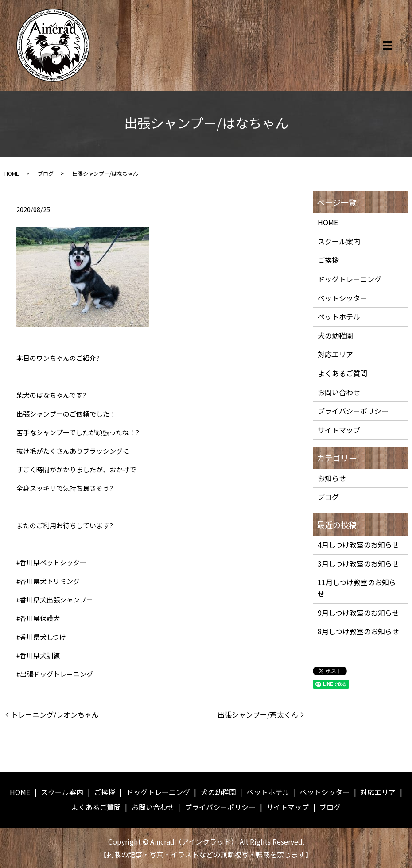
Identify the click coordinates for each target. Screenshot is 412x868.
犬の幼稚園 (335, 336)
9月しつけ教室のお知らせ (358, 613)
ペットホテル (339, 316)
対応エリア (335, 354)
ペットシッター (342, 298)
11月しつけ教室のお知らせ (357, 588)
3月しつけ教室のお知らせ (358, 563)
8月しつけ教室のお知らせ (358, 631)
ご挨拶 (328, 260)
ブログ (46, 173)
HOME (12, 173)
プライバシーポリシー (353, 411)
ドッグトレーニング (350, 279)
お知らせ (332, 478)
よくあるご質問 (342, 373)
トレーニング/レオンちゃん (55, 714)
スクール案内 (339, 241)
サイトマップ (339, 430)
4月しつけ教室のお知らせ (358, 544)
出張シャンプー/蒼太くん (258, 714)
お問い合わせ (339, 392)
